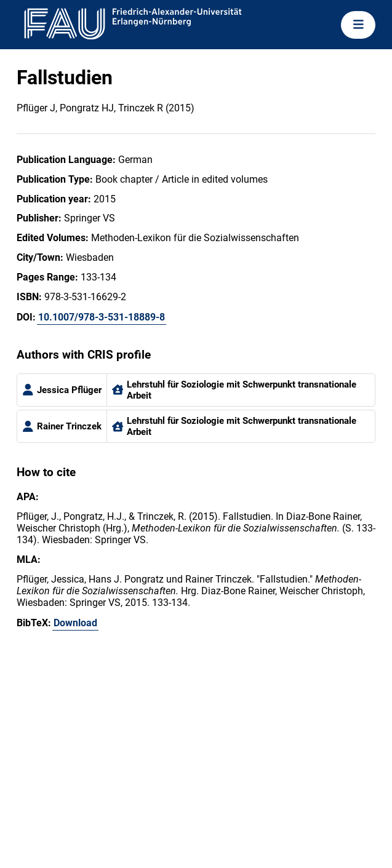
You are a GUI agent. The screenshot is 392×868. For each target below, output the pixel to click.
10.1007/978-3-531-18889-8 (102, 317)
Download (75, 623)
